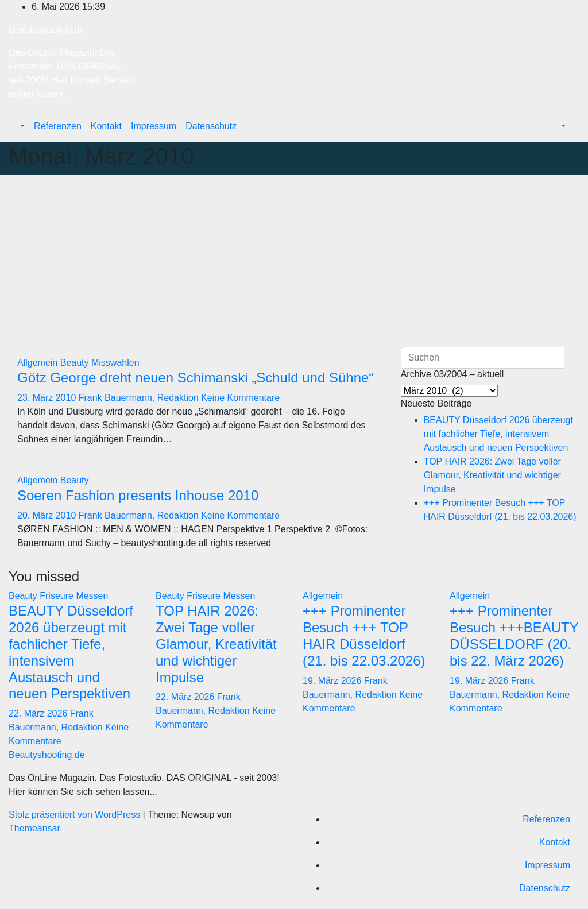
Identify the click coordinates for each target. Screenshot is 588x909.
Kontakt (106, 126)
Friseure (58, 596)
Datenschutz (211, 126)
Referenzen (58, 126)
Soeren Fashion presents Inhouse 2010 (138, 495)
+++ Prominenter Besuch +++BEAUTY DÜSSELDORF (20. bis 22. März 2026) (514, 635)
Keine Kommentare (240, 398)
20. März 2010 (48, 515)
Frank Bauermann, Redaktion (140, 398)
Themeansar (34, 828)
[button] (21, 126)
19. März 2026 (333, 681)
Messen (92, 596)
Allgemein (39, 363)
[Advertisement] (294, 261)
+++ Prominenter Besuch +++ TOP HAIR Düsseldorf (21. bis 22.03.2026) (364, 635)
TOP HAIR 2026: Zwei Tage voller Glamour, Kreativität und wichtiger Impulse (492, 475)
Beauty (76, 363)
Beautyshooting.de (47, 30)
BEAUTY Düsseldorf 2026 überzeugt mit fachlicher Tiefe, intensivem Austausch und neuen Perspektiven (498, 434)
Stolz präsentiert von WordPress (76, 815)
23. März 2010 (48, 398)
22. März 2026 (39, 713)
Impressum (154, 126)
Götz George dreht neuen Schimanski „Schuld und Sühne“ (195, 378)
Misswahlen (115, 363)
